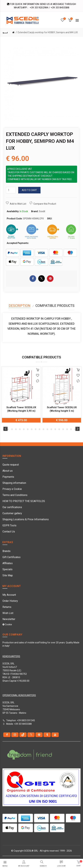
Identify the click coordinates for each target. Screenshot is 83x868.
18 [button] (71, 429)
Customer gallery (12, 513)
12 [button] (47, 429)
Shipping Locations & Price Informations (26, 519)
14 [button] (55, 429)
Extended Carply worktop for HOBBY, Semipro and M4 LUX (48, 32)
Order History (10, 601)
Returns (7, 607)
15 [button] (59, 429)
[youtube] (55, 735)
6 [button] (24, 429)
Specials (7, 569)
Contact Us (9, 532)
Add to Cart (29, 190)
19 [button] (75, 429)
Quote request (11, 465)
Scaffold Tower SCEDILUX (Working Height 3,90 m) (21, 409)
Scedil (42, 211)
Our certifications (12, 507)
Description (20, 306)
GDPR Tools (9, 525)
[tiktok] (23, 735)
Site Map (8, 575)
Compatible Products (55, 306)
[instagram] (15, 735)
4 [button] (16, 429)
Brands (6, 551)
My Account (9, 595)
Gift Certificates (11, 557)
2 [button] (8, 429)
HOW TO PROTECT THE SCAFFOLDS (24, 501)
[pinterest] (39, 735)
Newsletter (9, 619)
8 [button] (32, 429)
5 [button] (20, 429)
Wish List (8, 613)
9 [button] (36, 429)
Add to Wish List (18, 204)
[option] (21, 395)
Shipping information (14, 483)
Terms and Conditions (15, 495)
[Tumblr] (47, 735)
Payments (8, 477)
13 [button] (51, 429)
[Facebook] (7, 735)
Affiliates (8, 563)
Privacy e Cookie (12, 489)
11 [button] (43, 429)
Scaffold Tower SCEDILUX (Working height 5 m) (62, 409)
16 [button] (63, 429)
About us (8, 471)
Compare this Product (45, 204)
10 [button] (40, 429)
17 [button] (67, 429)
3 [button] (12, 429)
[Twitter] (31, 735)
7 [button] (28, 429)
